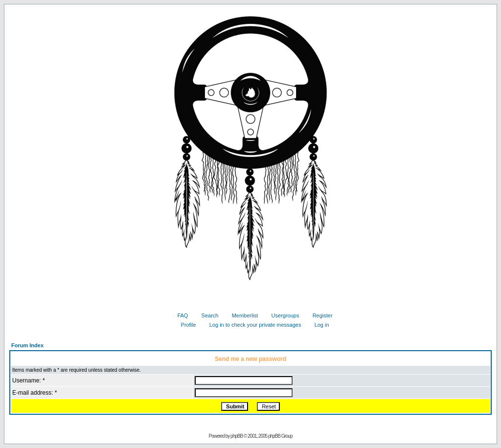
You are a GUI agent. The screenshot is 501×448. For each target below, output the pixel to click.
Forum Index (27, 345)
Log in (318, 325)
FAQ (179, 315)
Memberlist (241, 315)
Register (319, 315)
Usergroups (282, 315)
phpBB (237, 436)
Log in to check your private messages (252, 325)
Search (206, 315)
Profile (184, 325)
